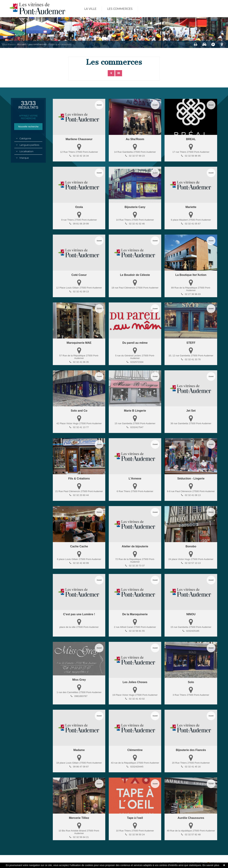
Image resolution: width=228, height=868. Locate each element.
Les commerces (120, 9)
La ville (90, 9)
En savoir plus (211, 865)
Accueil (22, 44)
